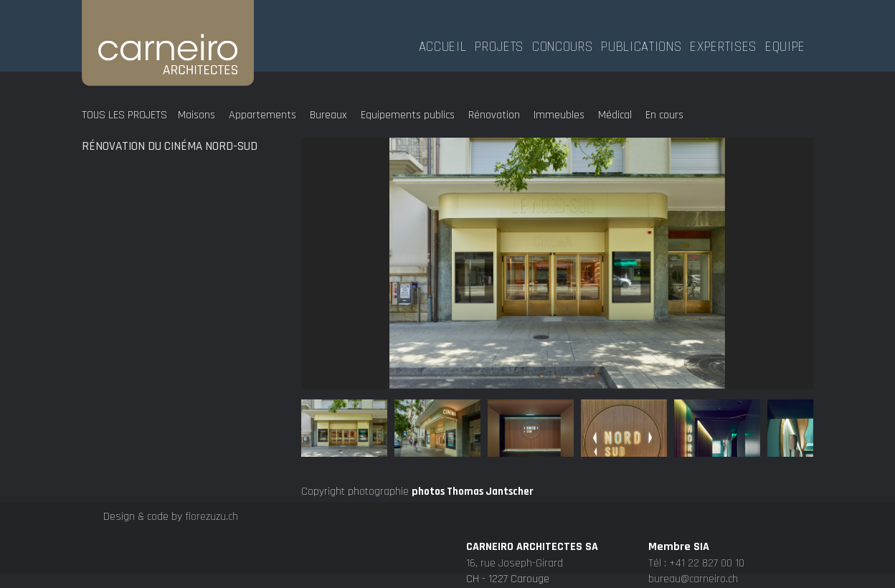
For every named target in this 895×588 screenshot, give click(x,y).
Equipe (785, 45)
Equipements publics (408, 115)
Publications (641, 45)
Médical (615, 115)
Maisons (196, 115)
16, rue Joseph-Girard (515, 563)
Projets (499, 45)
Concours (562, 45)
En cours (664, 115)
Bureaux (328, 115)
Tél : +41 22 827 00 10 (696, 563)
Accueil (443, 45)
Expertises (723, 45)
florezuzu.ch (212, 517)
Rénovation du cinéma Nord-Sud (170, 146)
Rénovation (494, 115)
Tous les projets (124, 115)
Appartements (262, 115)
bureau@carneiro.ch (693, 579)
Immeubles (559, 115)
